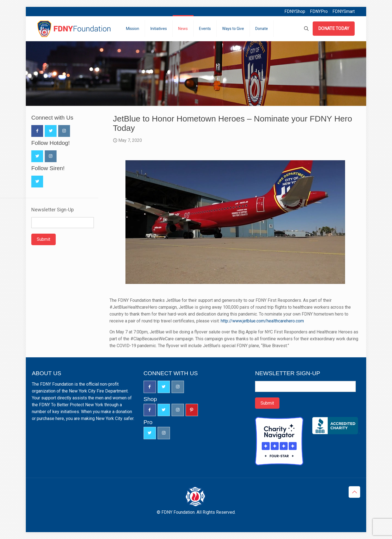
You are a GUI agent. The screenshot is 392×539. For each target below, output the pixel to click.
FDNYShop (295, 11)
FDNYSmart (344, 11)
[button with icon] (37, 131)
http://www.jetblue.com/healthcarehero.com (262, 321)
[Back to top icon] (354, 492)
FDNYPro (319, 11)
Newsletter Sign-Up (53, 210)
